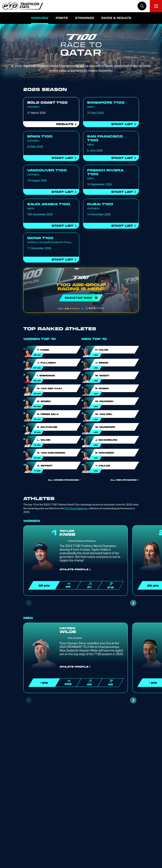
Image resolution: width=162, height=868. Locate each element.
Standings (85, 18)
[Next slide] (133, 603)
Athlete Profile (75, 569)
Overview (40, 18)
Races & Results (116, 18)
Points (62, 18)
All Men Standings (125, 480)
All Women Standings (64, 480)
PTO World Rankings (76, 508)
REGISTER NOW (81, 290)
